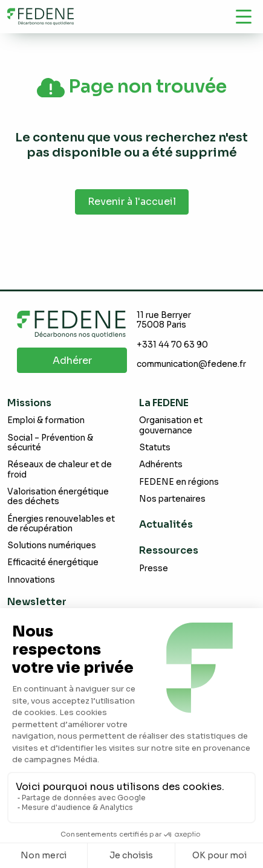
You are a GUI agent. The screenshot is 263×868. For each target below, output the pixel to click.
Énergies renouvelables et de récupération (61, 524)
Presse (154, 568)
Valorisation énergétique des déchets (58, 497)
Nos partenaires (172, 499)
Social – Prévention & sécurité (50, 443)
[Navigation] (244, 16)
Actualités (166, 524)
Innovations (31, 580)
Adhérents (161, 465)
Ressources (169, 550)
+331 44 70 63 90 (172, 345)
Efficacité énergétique (53, 562)
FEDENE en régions (179, 482)
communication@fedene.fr (191, 364)
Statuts (155, 448)
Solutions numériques (52, 546)
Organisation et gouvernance (171, 425)
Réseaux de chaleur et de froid (60, 469)
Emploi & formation (46, 420)
